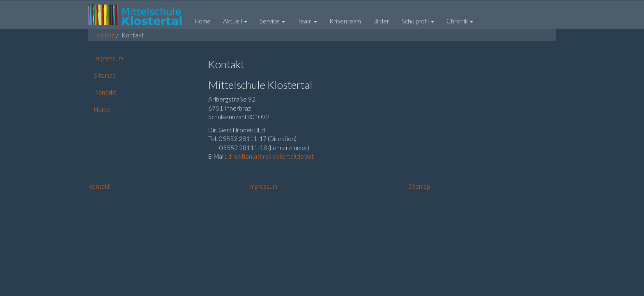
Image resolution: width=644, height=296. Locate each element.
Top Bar (104, 35)
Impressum (263, 186)
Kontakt (99, 186)
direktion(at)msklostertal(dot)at (271, 156)
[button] (235, 21)
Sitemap (419, 186)
